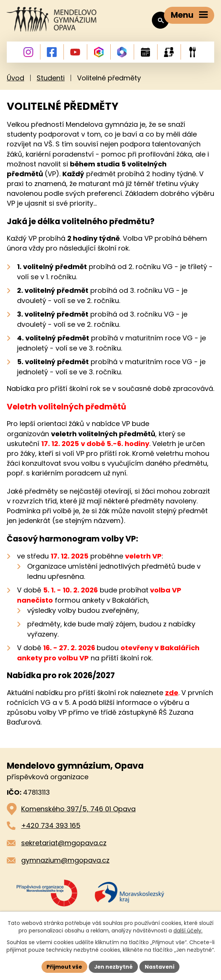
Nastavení (161, 966)
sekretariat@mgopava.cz (64, 844)
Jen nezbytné (114, 966)
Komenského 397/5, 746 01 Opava (78, 810)
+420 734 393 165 (51, 827)
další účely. (188, 931)
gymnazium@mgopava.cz (65, 861)
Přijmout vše (64, 966)
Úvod (15, 79)
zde (172, 694)
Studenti (51, 79)
